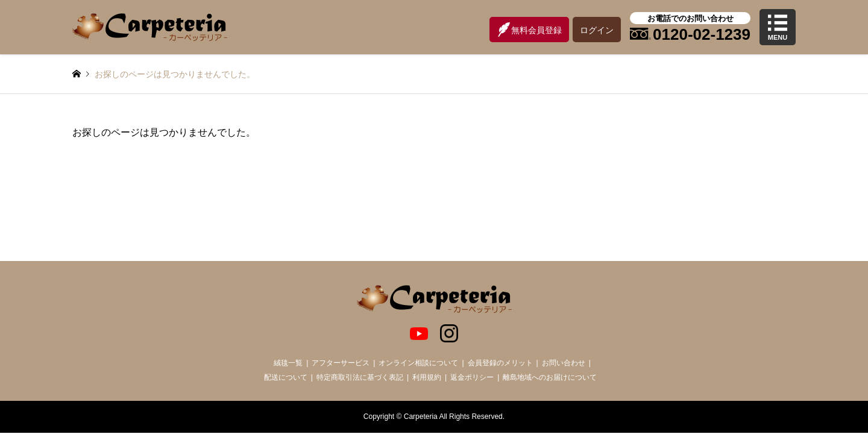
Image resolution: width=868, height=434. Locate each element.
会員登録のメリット (500, 363)
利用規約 (427, 377)
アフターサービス (341, 363)
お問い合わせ (564, 363)
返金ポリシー (472, 377)
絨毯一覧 (288, 363)
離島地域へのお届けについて (550, 377)
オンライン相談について (418, 363)
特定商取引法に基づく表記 (360, 377)
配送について (286, 377)
